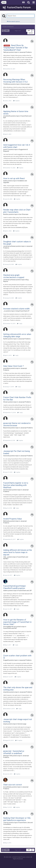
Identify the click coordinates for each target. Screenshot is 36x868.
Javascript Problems (25, 52)
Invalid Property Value (13, 519)
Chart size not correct (13, 785)
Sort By (31, 33)
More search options (13, 21)
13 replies (19, 740)
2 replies (19, 298)
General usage (25, 84)
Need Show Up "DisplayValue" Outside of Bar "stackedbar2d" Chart (16, 48)
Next (29, 31)
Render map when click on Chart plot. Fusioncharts (17, 211)
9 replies (20, 168)
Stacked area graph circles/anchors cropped (14, 276)
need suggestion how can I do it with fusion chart (17, 146)
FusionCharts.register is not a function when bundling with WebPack (16, 485)
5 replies (20, 440)
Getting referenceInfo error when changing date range (17, 335)
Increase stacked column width (16, 309)
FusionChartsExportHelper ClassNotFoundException (15, 587)
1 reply (20, 324)
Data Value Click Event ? (13, 366)
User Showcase (24, 214)
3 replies (16, 101)
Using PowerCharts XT (23, 311)
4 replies (17, 199)
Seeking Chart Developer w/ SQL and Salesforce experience (17, 819)
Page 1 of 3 (18, 31)
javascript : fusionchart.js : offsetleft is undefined (14, 752)
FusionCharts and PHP (10, 628)
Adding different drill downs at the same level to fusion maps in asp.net (18, 552)
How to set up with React (14, 178)
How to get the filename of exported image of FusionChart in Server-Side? (17, 622)
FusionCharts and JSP (25, 591)
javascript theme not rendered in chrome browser (17, 424)
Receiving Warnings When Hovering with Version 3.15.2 (15, 81)
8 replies (17, 575)
